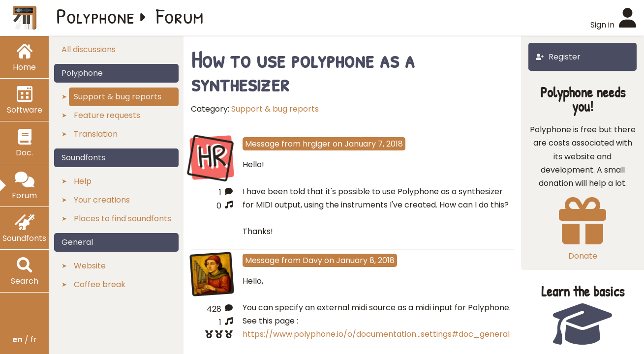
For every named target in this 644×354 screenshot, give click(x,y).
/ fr (25, 339)
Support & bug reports (275, 109)
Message (262, 144)
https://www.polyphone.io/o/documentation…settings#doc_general (376, 334)
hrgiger (317, 144)
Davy (312, 260)
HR (212, 156)
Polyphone (95, 16)
